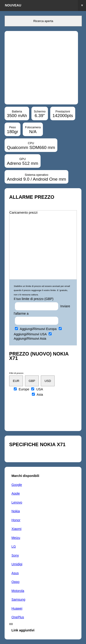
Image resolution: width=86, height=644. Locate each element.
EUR (16, 381)
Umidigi (17, 564)
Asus (15, 573)
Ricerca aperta (43, 21)
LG (14, 546)
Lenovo (17, 502)
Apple (16, 493)
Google (17, 485)
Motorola (18, 591)
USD (48, 381)
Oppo (15, 582)
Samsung (18, 599)
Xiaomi (16, 529)
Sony (15, 555)
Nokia (16, 511)
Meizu (16, 538)
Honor (16, 520)
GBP (32, 381)
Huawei (17, 608)
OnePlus (18, 617)
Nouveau (45, 5)
